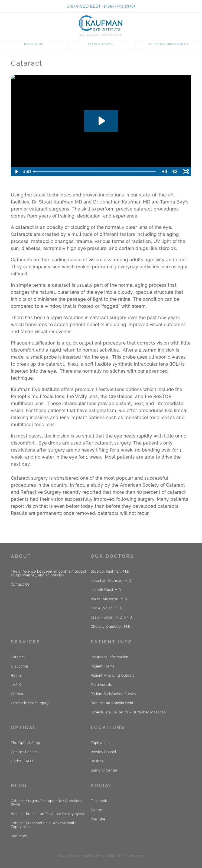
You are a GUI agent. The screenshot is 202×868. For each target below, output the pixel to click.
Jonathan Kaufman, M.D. (111, 581)
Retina (16, 676)
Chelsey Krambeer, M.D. (111, 627)
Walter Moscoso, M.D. (109, 599)
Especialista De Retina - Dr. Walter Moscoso (128, 712)
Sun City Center (104, 770)
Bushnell (98, 761)
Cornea (17, 694)
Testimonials (101, 685)
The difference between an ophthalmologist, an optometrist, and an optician (49, 573)
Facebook (99, 801)
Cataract (18, 657)
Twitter (97, 810)
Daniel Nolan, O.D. (106, 608)
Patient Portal (101, 44)
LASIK (16, 685)
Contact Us (20, 585)
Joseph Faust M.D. (106, 590)
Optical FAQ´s (22, 761)
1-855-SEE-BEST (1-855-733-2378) (101, 6)
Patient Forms (103, 666)
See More (19, 836)
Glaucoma (19, 666)
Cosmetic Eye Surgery (30, 703)
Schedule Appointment (168, 44)
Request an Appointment (112, 703)
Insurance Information (110, 657)
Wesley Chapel (103, 752)
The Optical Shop (25, 743)
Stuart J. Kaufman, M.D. (111, 572)
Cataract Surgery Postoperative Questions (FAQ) (47, 803)
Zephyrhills (100, 743)
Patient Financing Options (113, 676)
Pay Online (34, 44)
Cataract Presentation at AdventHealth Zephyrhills (44, 825)
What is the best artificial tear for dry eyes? (48, 814)
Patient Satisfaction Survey (113, 694)
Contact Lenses (24, 752)
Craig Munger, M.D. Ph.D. (112, 617)
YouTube (98, 819)
